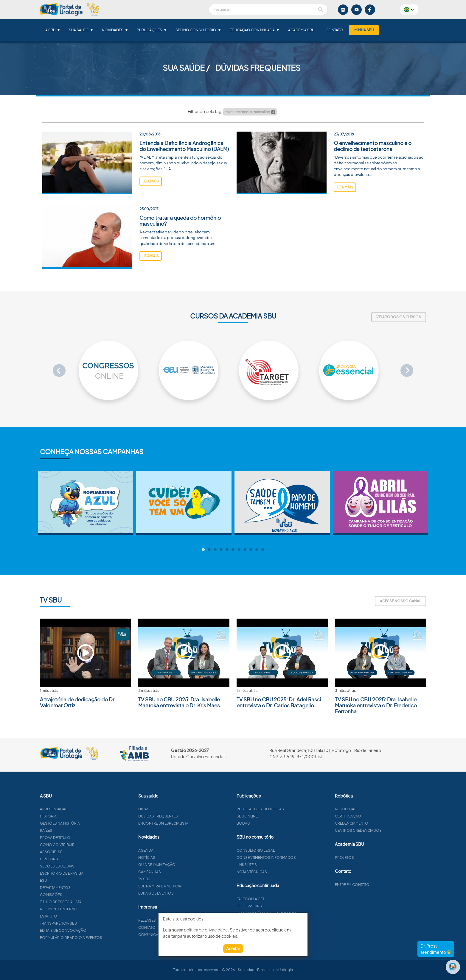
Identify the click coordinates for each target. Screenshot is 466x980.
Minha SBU (364, 30)
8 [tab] (245, 550)
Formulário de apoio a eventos (94, 938)
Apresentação (77, 809)
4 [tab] (221, 550)
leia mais (151, 181)
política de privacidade (206, 930)
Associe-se (74, 852)
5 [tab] (227, 550)
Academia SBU (301, 30)
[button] (409, 10)
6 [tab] (233, 550)
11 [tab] (263, 550)
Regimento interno (82, 909)
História (72, 816)
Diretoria (73, 859)
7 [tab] (239, 550)
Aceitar (233, 948)
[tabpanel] (86, 503)
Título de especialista (84, 902)
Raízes (69, 830)
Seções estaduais (80, 866)
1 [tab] (203, 550)
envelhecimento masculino (250, 112)
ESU (67, 880)
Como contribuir (80, 845)
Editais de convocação (86, 930)
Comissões (74, 895)
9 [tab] (251, 550)
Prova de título (78, 838)
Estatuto (72, 916)
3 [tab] (215, 550)
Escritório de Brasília (85, 873)
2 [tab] (209, 550)
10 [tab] (257, 550)
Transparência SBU (82, 923)
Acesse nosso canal (400, 601)
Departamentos (79, 888)
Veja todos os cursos (399, 317)
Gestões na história (83, 823)
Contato (334, 30)
